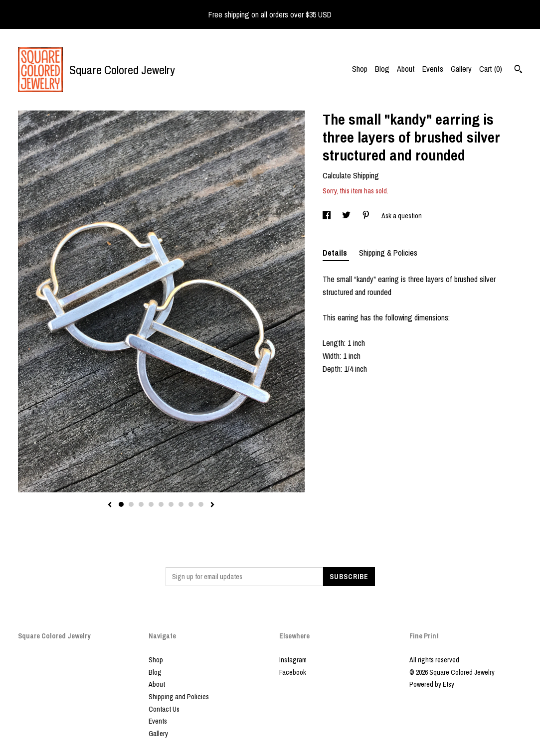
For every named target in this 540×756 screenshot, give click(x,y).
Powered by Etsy (432, 684)
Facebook (293, 672)
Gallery (461, 69)
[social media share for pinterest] (367, 216)
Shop (360, 69)
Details (336, 253)
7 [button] (181, 504)
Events (433, 69)
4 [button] (151, 504)
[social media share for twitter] (347, 216)
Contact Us (164, 709)
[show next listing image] (212, 505)
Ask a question (402, 216)
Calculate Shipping (351, 175)
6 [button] (171, 504)
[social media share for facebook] (327, 216)
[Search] (518, 70)
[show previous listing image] (110, 505)
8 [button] (191, 504)
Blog (382, 69)
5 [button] (161, 504)
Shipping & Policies (388, 253)
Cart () (491, 69)
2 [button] (131, 504)
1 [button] (121, 504)
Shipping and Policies (179, 697)
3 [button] (141, 504)
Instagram (293, 660)
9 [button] (201, 504)
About (406, 69)
